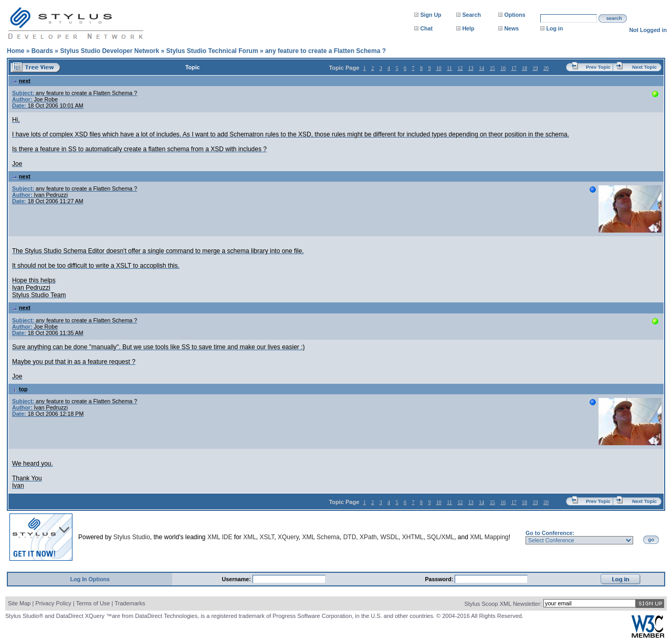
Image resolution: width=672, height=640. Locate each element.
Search (471, 15)
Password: (440, 579)
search (614, 18)
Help (468, 28)
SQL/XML (440, 537)
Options (514, 15)
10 (439, 68)
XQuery (288, 537)
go (651, 540)
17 (514, 68)
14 (481, 68)
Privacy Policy (53, 603)
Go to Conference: (550, 533)
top (20, 389)
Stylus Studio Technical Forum (212, 51)
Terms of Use (93, 603)
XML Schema (321, 537)
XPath (368, 537)
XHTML (413, 537)
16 (503, 68)
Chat (426, 28)
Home (15, 51)
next (21, 81)
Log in (554, 28)
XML (250, 537)
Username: (237, 579)
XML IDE (220, 537)
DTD (350, 537)
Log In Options (90, 579)
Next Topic (644, 67)
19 (535, 68)
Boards (42, 51)
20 (546, 68)
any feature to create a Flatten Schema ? (325, 51)
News (511, 28)
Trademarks (130, 603)
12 (460, 68)
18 (524, 68)
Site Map (19, 603)
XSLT (267, 537)
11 (449, 68)
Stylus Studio (132, 537)
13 (471, 68)
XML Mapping (489, 537)
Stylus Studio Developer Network (109, 51)
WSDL (389, 537)
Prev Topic (598, 67)
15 (492, 68)
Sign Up (430, 15)
